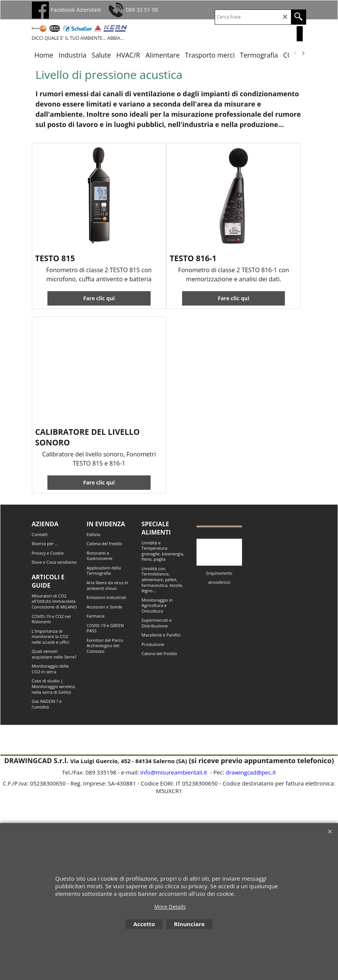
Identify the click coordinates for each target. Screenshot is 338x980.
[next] (303, 53)
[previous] (296, 53)
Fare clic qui (99, 298)
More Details (170, 907)
